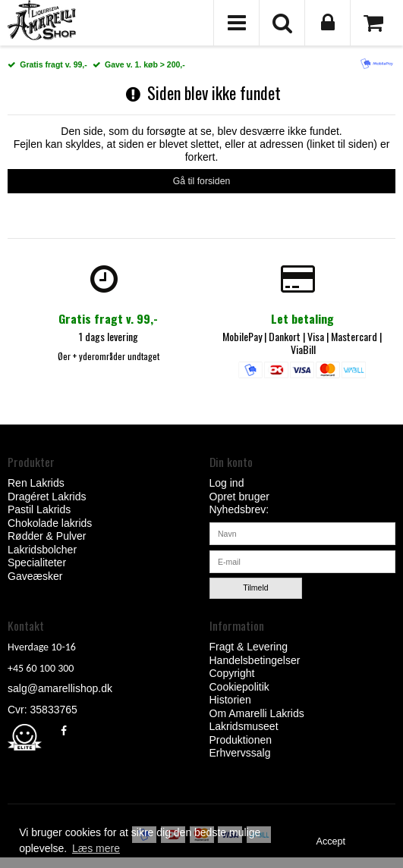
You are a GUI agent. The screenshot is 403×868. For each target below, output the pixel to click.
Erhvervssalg (240, 753)
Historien (230, 700)
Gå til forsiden (202, 181)
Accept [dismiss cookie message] (331, 841)
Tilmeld (255, 588)
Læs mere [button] (96, 848)
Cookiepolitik (239, 687)
